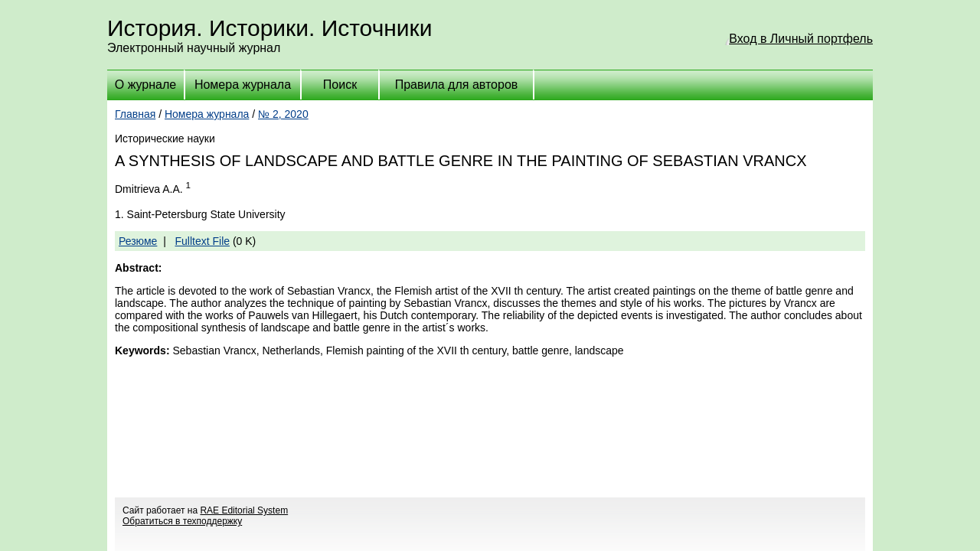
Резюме (138, 241)
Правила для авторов (457, 85)
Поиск (340, 85)
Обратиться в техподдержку (182, 521)
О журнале (145, 85)
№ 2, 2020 (283, 114)
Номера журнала (243, 85)
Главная (135, 114)
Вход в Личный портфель (801, 39)
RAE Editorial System (244, 510)
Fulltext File (202, 241)
